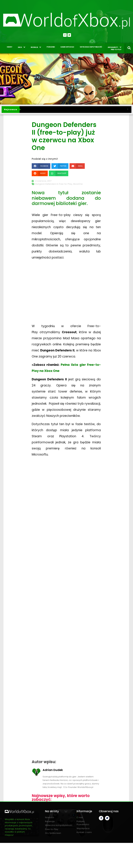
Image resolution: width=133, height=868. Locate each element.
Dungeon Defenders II (47, 184)
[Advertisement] (66, 295)
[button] (41, 166)
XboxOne (78, 184)
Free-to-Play (65, 184)
